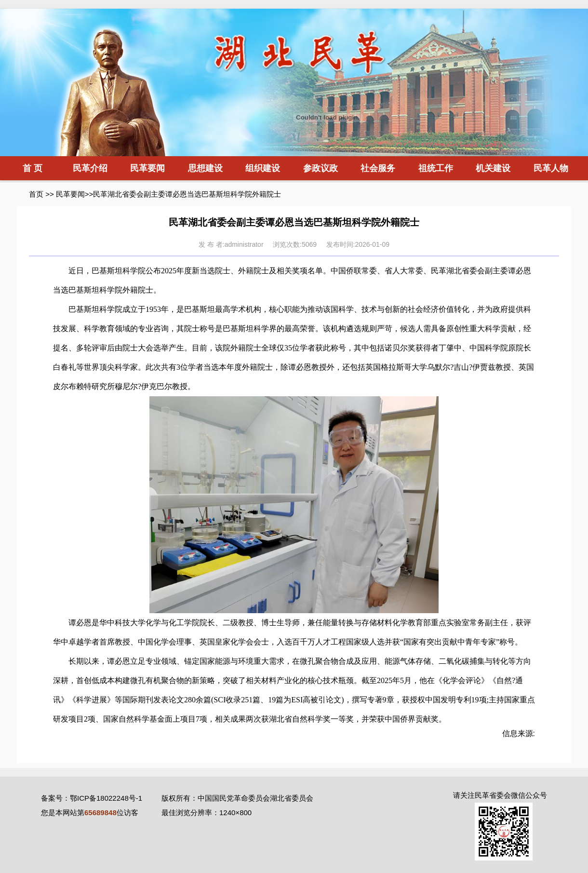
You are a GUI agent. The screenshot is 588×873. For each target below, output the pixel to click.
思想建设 (205, 168)
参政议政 (321, 168)
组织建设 (263, 168)
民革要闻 (147, 168)
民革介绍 (90, 168)
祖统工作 (436, 168)
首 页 (33, 168)
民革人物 (551, 168)
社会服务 (378, 168)
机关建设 (493, 168)
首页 (36, 194)
